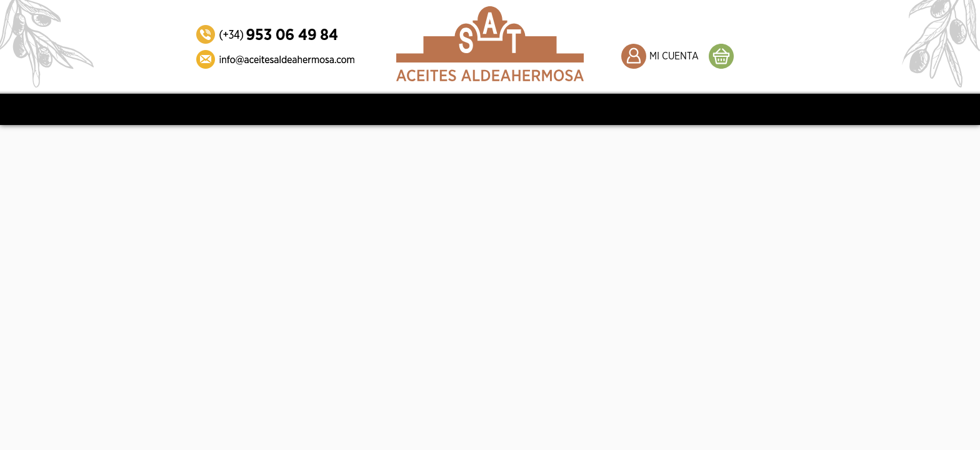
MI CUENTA (674, 56)
